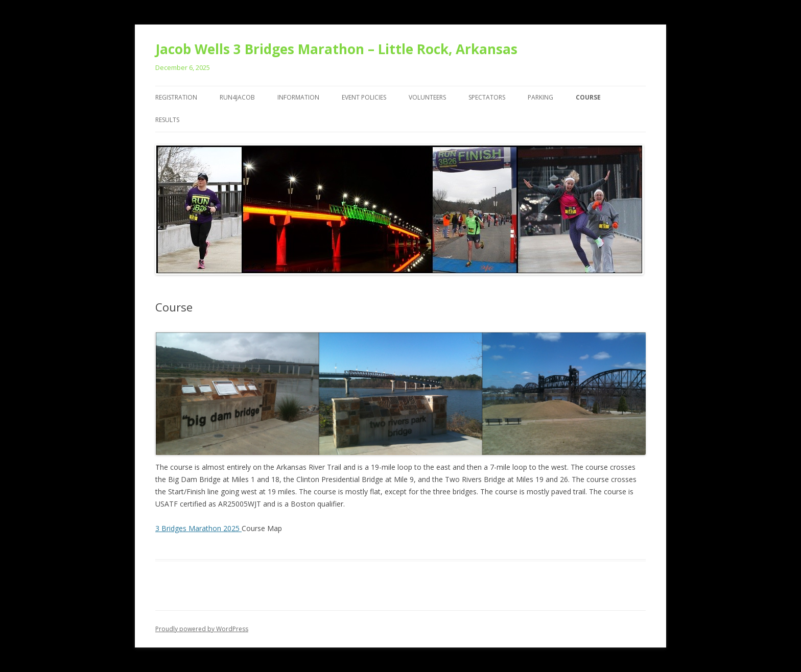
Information (298, 97)
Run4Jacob (237, 97)
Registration (176, 97)
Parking (540, 97)
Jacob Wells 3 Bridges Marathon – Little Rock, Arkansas (336, 49)
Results (167, 120)
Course (588, 97)
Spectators (487, 97)
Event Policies (364, 97)
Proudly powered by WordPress (202, 629)
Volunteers (427, 97)
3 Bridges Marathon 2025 (198, 528)
